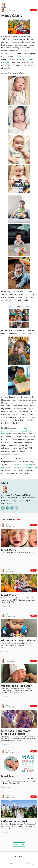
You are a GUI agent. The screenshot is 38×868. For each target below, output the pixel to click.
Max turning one (25, 465)
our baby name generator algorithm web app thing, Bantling (16, 431)
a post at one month (23, 56)
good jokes (29, 51)
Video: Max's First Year (16, 686)
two (3, 467)
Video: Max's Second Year (18, 641)
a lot (20, 51)
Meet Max (8, 776)
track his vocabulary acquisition (24, 467)
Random (29, 861)
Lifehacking (28, 864)
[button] (35, 4)
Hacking (10, 864)
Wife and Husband (14, 821)
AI (10, 861)
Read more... (5, 559)
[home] (4, 4)
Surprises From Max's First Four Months (16, 732)
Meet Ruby (9, 550)
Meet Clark (9, 595)
